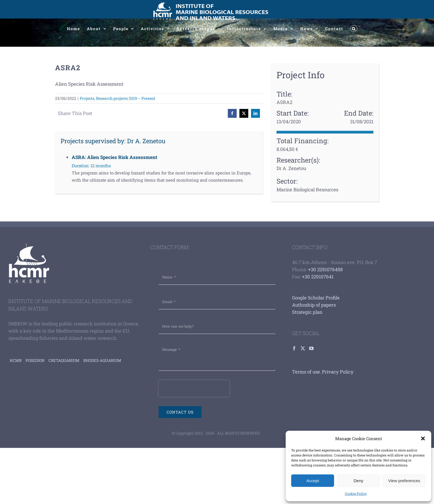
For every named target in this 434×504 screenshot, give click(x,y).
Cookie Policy (356, 493)
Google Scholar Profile (316, 298)
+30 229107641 (318, 277)
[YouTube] (311, 348)
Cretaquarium (64, 360)
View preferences (404, 481)
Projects (87, 98)
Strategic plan (307, 312)
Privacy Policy (338, 372)
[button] (423, 438)
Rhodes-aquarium (102, 360)
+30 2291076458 (325, 269)
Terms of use (306, 372)
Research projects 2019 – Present (126, 98)
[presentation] (194, 388)
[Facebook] (294, 348)
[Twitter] (303, 348)
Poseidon (35, 360)
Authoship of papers (314, 305)
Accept (313, 481)
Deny (358, 481)
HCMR (16, 360)
